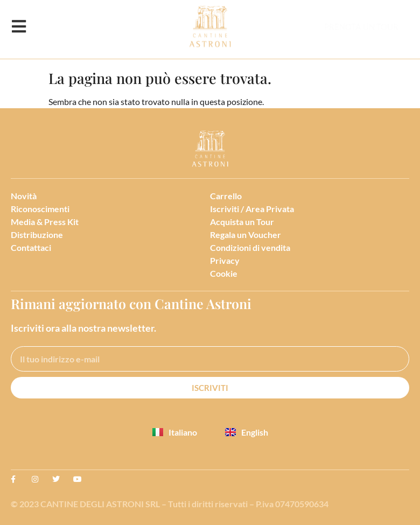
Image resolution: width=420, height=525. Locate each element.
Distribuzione (37, 234)
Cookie (224, 273)
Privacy (225, 260)
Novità (24, 196)
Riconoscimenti (40, 209)
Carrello (226, 196)
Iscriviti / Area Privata (252, 209)
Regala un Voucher (246, 234)
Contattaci (31, 247)
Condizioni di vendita (250, 247)
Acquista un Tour (242, 222)
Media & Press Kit (45, 222)
